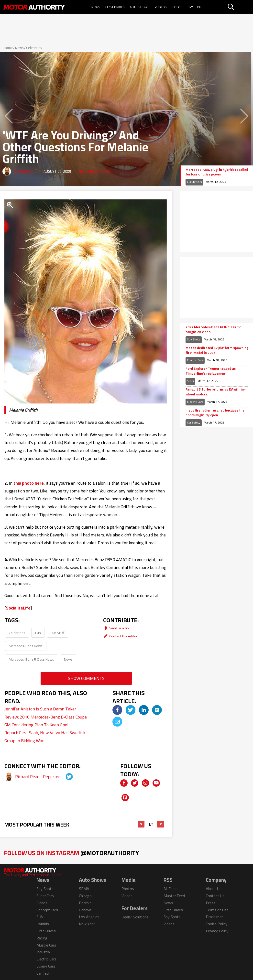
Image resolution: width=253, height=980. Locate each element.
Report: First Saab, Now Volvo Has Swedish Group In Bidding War (45, 736)
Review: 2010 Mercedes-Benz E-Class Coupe (46, 717)
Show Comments (86, 678)
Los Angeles (89, 917)
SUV (40, 917)
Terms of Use (217, 910)
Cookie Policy (217, 924)
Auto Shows (140, 7)
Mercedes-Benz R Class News (31, 659)
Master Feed (174, 896)
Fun (38, 633)
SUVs (190, 381)
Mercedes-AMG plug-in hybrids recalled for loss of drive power (217, 172)
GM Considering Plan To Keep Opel (36, 725)
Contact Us (215, 896)
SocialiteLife (18, 608)
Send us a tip (116, 628)
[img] (117, 710)
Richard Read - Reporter (38, 777)
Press (211, 903)
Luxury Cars (194, 182)
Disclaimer (214, 917)
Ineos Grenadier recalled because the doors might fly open (215, 413)
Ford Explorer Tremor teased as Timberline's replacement (211, 371)
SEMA (84, 889)
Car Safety (194, 422)
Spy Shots (196, 7)
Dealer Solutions (135, 917)
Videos (177, 7)
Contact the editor (120, 636)
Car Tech (43, 973)
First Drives (115, 7)
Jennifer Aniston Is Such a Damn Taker (40, 709)
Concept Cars (47, 910)
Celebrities (34, 48)
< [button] (141, 824)
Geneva (85, 910)
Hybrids (43, 924)
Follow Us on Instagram (71, 853)
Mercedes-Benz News (26, 646)
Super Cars (45, 896)
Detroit (85, 903)
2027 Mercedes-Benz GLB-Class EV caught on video (213, 330)
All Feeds (171, 889)
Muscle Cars (46, 945)
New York (87, 924)
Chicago (85, 896)
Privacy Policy (217, 931)
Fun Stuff (57, 633)
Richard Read (24, 171)
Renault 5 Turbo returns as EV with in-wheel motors (216, 392)
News (96, 7)
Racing (42, 938)
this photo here (29, 483)
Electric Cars (195, 360)
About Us (214, 889)
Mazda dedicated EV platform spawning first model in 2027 (217, 350)
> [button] (161, 824)
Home (8, 48)
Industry (43, 952)
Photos (161, 7)
